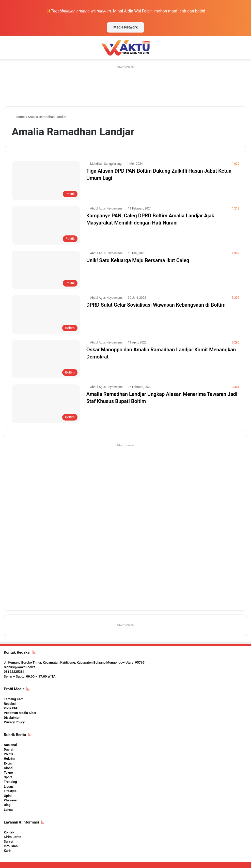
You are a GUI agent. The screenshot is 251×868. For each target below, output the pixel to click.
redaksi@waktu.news (20, 667)
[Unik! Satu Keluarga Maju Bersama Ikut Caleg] (46, 270)
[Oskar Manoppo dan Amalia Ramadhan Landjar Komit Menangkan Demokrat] (46, 359)
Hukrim (9, 759)
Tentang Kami (14, 699)
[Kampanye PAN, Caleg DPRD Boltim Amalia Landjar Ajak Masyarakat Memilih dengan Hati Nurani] (46, 225)
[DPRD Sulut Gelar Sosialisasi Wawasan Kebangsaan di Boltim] (46, 315)
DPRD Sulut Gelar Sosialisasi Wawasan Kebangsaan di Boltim (156, 305)
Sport (8, 777)
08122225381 (14, 672)
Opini (8, 796)
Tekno (8, 773)
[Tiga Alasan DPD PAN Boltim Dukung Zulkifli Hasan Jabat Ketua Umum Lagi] (46, 181)
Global (9, 768)
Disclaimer (12, 718)
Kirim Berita (13, 837)
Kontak (9, 832)
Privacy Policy (14, 722)
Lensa (8, 810)
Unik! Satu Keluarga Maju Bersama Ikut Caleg (138, 260)
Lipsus (9, 787)
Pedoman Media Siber (20, 713)
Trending (10, 782)
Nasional (10, 745)
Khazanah (11, 800)
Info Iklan (11, 846)
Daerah (9, 749)
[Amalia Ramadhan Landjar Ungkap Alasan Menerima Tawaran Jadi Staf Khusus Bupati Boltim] (46, 404)
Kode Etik (11, 708)
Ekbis (8, 763)
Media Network (125, 27)
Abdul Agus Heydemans (106, 208)
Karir (7, 851)
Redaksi (10, 704)
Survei (9, 841)
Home (18, 117)
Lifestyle (10, 791)
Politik (9, 754)
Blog (7, 805)
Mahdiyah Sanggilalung (106, 164)
